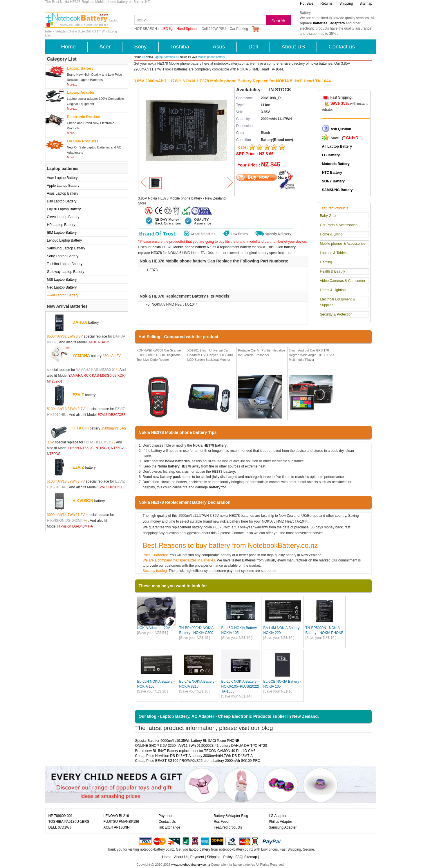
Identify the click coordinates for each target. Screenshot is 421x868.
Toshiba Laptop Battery (65, 264)
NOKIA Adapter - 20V (154, 628)
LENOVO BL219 (116, 816)
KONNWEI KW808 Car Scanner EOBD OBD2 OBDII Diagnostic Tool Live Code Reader (159, 355)
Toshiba (180, 47)
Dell (253, 47)
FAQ (239, 857)
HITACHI (81, 428)
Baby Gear (328, 216)
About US (293, 47)
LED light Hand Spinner (179, 29)
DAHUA (80, 322)
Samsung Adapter (283, 827)
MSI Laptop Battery (62, 280)
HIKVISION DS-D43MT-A (67, 521)
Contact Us (167, 822)
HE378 (152, 270)
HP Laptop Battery (61, 225)
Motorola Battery (336, 164)
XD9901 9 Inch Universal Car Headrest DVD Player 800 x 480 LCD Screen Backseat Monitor (210, 355)
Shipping (346, 3)
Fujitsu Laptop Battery (64, 209)
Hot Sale (307, 3)
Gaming (326, 262)
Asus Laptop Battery (63, 193)
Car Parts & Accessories (339, 225)
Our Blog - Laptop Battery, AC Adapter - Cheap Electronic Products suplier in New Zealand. (229, 716)
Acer (105, 47)
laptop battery (199, 849)
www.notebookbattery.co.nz (191, 865)
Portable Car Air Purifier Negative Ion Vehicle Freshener (262, 353)
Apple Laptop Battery (63, 186)
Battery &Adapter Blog (231, 816)
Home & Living (331, 234)
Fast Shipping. (342, 97)
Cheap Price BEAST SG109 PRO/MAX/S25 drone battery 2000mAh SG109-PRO (198, 761)
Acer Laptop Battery (62, 178)
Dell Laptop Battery (62, 201)
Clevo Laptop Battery (63, 217)
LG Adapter (278, 816)
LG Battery (331, 155)
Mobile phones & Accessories (343, 244)
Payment (166, 816)
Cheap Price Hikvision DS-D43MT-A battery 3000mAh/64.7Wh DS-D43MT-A (194, 756)
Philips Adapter (281, 822)
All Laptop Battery (337, 146)
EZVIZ (78, 395)
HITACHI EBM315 (98, 442)
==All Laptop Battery (63, 295)
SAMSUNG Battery (337, 190)
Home (69, 47)
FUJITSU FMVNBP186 (121, 822)
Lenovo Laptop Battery (65, 240)
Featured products (228, 827)
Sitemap (366, 3)
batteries (320, 23)
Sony (140, 47)
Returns (326, 3)
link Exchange (170, 827)
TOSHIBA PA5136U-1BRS (69, 822)
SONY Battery (333, 181)
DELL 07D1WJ (60, 827)
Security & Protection (336, 314)
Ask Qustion (341, 129)
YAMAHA (81, 356)
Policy (228, 857)
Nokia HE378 (189, 57)
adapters (337, 23)
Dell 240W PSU (214, 29)
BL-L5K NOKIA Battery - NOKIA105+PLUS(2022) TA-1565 (240, 686)
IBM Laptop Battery (62, 233)
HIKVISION (83, 501)
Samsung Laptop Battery (66, 248)
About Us (181, 857)
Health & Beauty (333, 271)
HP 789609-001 (61, 816)
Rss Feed (221, 822)
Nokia (149, 57)
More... (72, 84)
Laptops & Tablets (334, 253)
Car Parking (239, 29)
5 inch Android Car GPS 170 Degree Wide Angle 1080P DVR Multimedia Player (312, 355)
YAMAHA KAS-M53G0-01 (96, 370)
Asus (219, 47)
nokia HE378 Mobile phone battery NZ (182, 247)
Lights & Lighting (333, 290)
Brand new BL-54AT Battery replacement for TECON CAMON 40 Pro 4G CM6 (195, 751)
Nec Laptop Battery (62, 287)
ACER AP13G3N (117, 827)
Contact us (342, 47)
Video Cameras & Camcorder (343, 281)
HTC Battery (332, 173)
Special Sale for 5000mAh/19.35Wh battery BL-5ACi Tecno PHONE (187, 741)
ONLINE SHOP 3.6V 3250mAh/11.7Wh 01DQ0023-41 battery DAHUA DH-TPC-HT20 (201, 746)
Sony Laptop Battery (63, 256)
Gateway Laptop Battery (66, 272)
